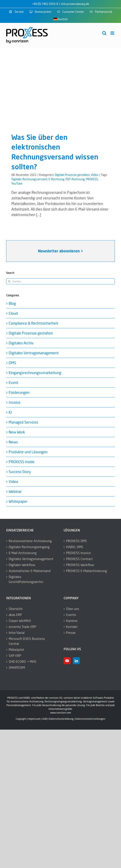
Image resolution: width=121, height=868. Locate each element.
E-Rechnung (56, 179)
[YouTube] (67, 661)
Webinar (15, 491)
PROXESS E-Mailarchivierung (87, 571)
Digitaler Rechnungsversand (29, 179)
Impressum (34, 719)
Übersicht (16, 609)
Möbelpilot (16, 650)
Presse (71, 633)
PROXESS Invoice (78, 553)
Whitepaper (18, 501)
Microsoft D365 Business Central (27, 641)
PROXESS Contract (79, 559)
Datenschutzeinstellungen (90, 719)
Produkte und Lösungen (28, 452)
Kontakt (72, 627)
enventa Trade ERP (22, 627)
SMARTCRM (17, 668)
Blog (12, 303)
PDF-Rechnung (75, 179)
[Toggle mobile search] (104, 33)
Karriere (72, 621)
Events (71, 615)
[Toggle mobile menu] (113, 33)
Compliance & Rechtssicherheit (33, 323)
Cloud (13, 313)
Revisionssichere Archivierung (30, 541)
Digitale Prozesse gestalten (72, 175)
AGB (45, 719)
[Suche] (9, 281)
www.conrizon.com (61, 713)
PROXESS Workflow (80, 565)
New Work (17, 432)
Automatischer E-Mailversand (30, 571)
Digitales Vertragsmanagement (34, 353)
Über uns (73, 609)
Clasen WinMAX (20, 621)
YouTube (17, 183)
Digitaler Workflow (22, 565)
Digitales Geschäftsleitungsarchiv (26, 579)
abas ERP (15, 615)
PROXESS (92, 179)
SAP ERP (15, 656)
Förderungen (19, 392)
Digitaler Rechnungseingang (29, 547)
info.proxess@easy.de (75, 4)
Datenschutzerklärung (61, 719)
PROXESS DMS (77, 541)
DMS (12, 363)
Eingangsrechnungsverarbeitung (35, 373)
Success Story (20, 472)
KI (10, 412)
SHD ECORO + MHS (23, 662)
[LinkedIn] (76, 661)
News (13, 442)
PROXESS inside (22, 462)
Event (14, 383)
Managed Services (23, 422)
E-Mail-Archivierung (23, 553)
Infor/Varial (17, 633)
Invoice (15, 402)
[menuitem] (61, 19)
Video (95, 175)
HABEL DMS (75, 547)
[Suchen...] (60, 281)
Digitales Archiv (21, 343)
